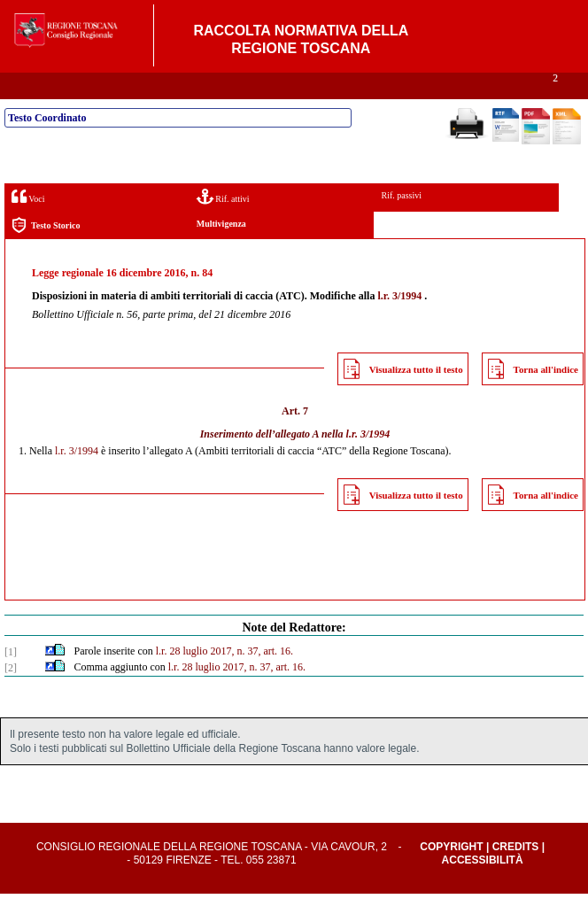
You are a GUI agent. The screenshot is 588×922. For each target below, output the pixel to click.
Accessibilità (483, 888)
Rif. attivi (223, 225)
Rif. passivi (401, 224)
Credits (516, 875)
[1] (11, 680)
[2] (11, 696)
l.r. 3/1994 (399, 324)
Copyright (451, 875)
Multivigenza (221, 252)
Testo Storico (46, 254)
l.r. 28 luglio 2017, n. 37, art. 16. (224, 679)
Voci (28, 225)
